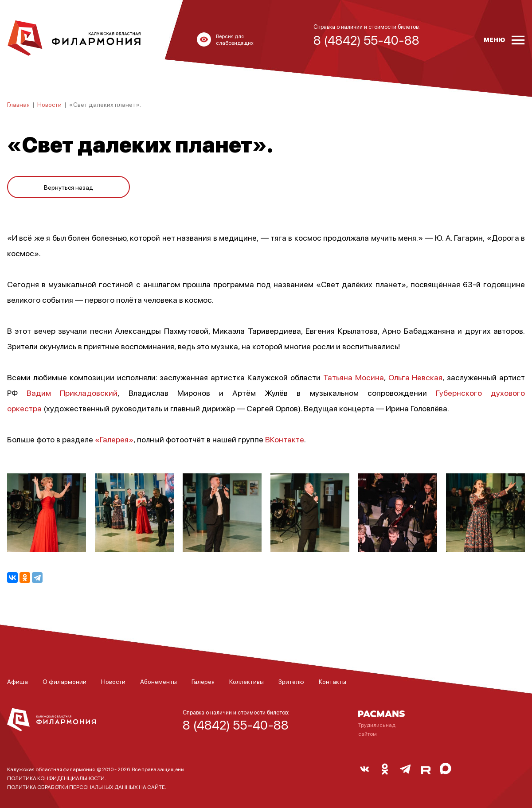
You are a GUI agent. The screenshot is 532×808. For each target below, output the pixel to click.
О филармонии (65, 681)
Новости (49, 104)
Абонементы (158, 681)
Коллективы (246, 681)
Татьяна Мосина (354, 377)
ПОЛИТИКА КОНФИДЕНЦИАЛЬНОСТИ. (57, 778)
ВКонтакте (285, 439)
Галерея (203, 681)
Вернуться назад (69, 187)
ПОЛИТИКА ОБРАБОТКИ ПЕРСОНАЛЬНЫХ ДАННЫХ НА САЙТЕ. (87, 787)
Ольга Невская (416, 377)
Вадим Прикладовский (72, 392)
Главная (18, 104)
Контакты (332, 681)
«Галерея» (114, 439)
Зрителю (291, 681)
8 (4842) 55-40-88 (236, 725)
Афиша (18, 681)
